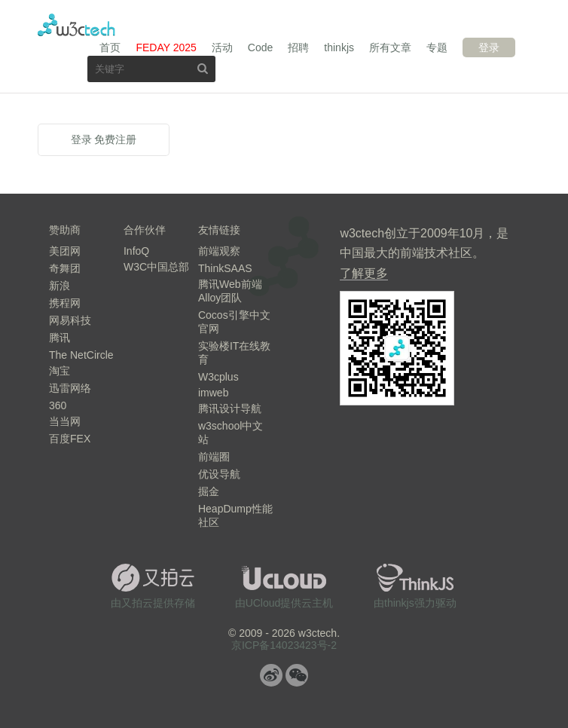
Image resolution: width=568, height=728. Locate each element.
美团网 (65, 251)
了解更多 (364, 273)
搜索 (203, 68)
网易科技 (70, 320)
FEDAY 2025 (166, 47)
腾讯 (60, 338)
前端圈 (214, 457)
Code (260, 47)
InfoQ (136, 251)
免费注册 (115, 139)
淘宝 (60, 371)
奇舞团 (65, 268)
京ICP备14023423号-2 (284, 645)
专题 (437, 47)
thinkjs (339, 47)
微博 (271, 675)
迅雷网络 (70, 388)
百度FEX (70, 439)
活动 (222, 47)
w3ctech (76, 25)
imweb (213, 393)
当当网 (65, 421)
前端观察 (219, 251)
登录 (489, 47)
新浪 (60, 286)
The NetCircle (81, 355)
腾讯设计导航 (230, 408)
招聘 (298, 47)
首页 (110, 47)
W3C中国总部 (156, 267)
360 (58, 405)
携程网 (65, 303)
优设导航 (219, 474)
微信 (297, 675)
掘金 (209, 491)
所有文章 (390, 47)
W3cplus (218, 377)
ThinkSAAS (225, 268)
